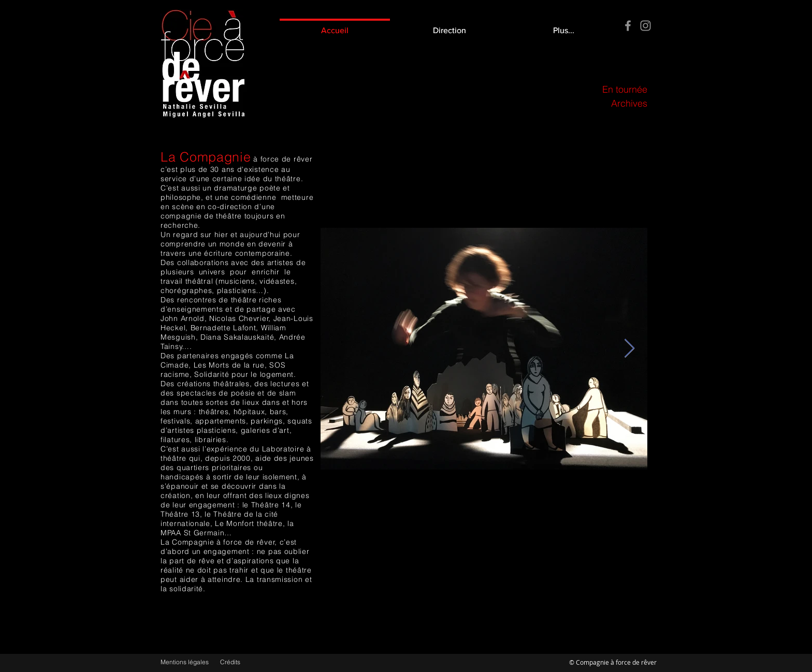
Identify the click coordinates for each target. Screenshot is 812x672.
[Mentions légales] (186, 662)
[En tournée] (579, 89)
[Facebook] (628, 26)
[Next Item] (629, 349)
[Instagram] (646, 26)
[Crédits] (240, 662)
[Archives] (579, 103)
